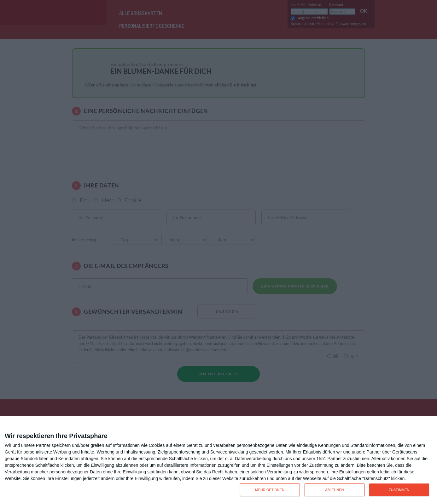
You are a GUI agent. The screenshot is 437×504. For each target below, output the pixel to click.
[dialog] (218, 460)
